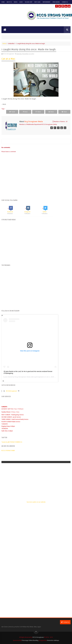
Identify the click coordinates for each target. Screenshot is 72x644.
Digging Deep (28, 2)
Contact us (65, 622)
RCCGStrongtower (11, 391)
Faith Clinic (37, 2)
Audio (21, 2)
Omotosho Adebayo (53, 640)
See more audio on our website (36, 502)
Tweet (12, 112)
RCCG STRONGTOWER (8, 451)
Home (3, 2)
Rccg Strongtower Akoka (23, 377)
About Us (9, 2)
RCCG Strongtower (38, 637)
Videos (16, 2)
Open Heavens (56, 2)
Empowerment (46, 2)
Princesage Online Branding (30, 640)
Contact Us (65, 2)
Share (25, 112)
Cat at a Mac (8, 59)
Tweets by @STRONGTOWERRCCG (12, 442)
